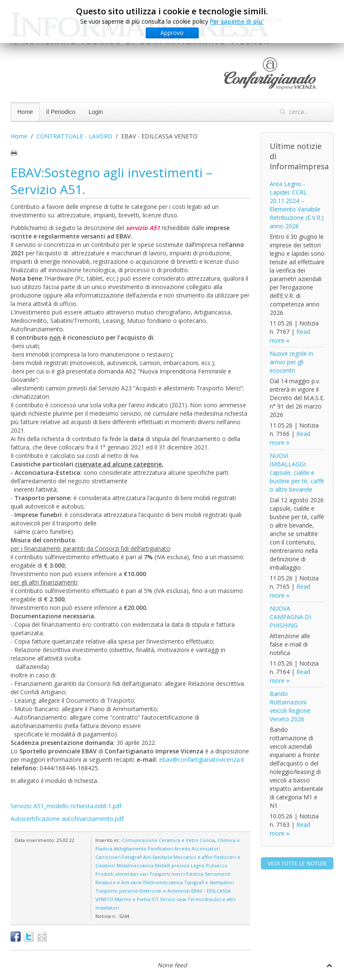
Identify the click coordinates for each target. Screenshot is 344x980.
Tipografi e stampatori (209, 882)
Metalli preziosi (172, 865)
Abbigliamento (130, 849)
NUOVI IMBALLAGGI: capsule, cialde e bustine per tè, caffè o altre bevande (297, 472)
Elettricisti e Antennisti (165, 891)
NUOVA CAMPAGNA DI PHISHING (290, 617)
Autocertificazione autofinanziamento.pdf (67, 819)
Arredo (182, 849)
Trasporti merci (167, 874)
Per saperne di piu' (237, 21)
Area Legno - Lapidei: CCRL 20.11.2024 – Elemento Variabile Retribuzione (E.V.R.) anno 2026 (297, 205)
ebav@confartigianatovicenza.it (202, 759)
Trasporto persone (117, 891)
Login (96, 112)
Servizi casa (173, 899)
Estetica (195, 874)
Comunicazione (140, 840)
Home (25, 112)
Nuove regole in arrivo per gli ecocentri (291, 362)
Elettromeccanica (163, 882)
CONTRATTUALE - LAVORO (74, 136)
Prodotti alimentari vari (122, 874)
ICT (155, 899)
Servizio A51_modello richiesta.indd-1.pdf (66, 806)
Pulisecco (217, 865)
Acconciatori (206, 849)
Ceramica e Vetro (179, 840)
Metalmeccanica (135, 865)
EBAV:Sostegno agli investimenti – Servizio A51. (111, 181)
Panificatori (160, 849)
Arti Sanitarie (158, 857)
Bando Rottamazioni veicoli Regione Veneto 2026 (290, 706)
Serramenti (218, 874)
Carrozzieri (108, 857)
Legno (198, 865)
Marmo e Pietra (133, 899)
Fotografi (132, 857)
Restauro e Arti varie (119, 882)
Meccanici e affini (193, 857)
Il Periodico (61, 112)
